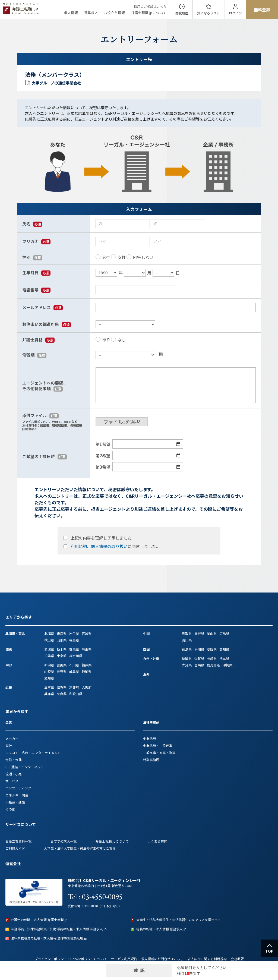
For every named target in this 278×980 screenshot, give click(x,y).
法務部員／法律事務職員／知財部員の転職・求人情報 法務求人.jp (59, 929)
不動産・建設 (15, 802)
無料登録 (262, 10)
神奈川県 (76, 656)
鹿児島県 (213, 665)
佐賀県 (199, 658)
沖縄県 (228, 665)
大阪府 (87, 687)
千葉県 (49, 656)
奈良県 (62, 694)
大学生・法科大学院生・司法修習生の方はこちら (80, 848)
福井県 (87, 665)
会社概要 (237, 959)
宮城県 (87, 633)
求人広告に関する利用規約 (207, 959)
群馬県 (74, 649)
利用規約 (79, 546)
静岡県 (87, 671)
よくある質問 (157, 841)
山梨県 (49, 671)
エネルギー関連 (17, 795)
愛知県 (49, 678)
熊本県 (224, 658)
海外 (146, 674)
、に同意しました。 (112, 546)
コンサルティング (18, 788)
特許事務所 (151, 760)
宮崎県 (199, 665)
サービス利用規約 (124, 959)
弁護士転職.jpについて (149, 13)
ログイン (235, 13)
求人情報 (71, 13)
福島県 (74, 640)
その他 (10, 809)
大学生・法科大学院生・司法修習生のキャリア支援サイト (179, 920)
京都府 (74, 687)
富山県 (62, 665)
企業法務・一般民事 (158, 746)
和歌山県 (76, 694)
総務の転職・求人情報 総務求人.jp (161, 929)
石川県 (74, 665)
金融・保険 (14, 760)
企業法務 (150, 738)
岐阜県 (74, 671)
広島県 (224, 633)
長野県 (62, 671)
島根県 (199, 633)
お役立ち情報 (114, 13)
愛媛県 (212, 649)
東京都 (62, 656)
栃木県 (62, 649)
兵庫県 (49, 694)
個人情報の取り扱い (109, 546)
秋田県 (49, 640)
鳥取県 (187, 633)
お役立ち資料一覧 (18, 841)
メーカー (12, 738)
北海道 (49, 633)
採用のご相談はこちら (150, 6)
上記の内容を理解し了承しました (97, 538)
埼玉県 (87, 649)
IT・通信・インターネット (25, 767)
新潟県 (49, 665)
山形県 (62, 640)
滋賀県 (62, 687)
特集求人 (91, 13)
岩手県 (74, 633)
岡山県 (212, 633)
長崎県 (212, 658)
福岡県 (187, 658)
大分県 (187, 665)
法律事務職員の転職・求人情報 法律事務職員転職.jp (49, 938)
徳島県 (187, 649)
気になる (208, 13)
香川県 (199, 649)
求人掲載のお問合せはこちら (162, 959)
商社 (9, 746)
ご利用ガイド (15, 848)
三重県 (49, 687)
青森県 (62, 633)
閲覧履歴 (182, 13)
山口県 (187, 640)
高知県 (224, 649)
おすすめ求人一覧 (64, 841)
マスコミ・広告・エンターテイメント (33, 753)
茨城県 (49, 649)
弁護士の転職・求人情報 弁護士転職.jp (39, 920)
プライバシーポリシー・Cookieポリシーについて (71, 959)
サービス (12, 781)
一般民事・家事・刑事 (159, 753)
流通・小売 (14, 774)
